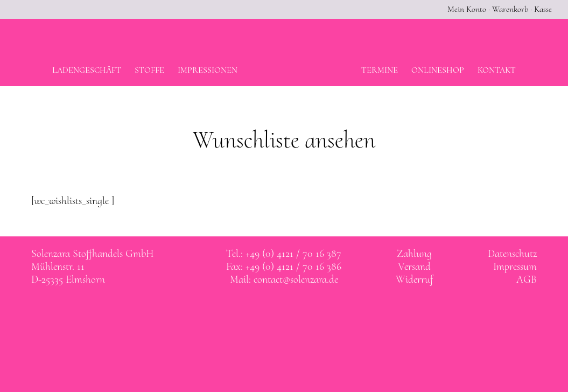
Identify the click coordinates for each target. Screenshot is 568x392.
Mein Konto (467, 9)
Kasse (543, 9)
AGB (527, 279)
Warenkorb (510, 9)
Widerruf (414, 279)
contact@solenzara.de (296, 279)
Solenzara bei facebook (273, 311)
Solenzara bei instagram (295, 311)
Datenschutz (512, 254)
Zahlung (414, 254)
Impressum (515, 267)
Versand (414, 267)
